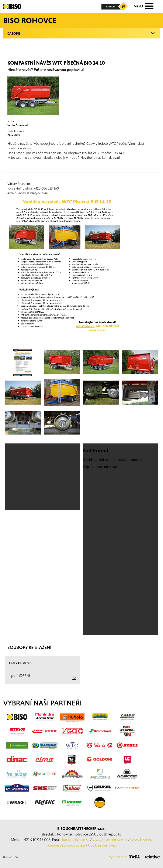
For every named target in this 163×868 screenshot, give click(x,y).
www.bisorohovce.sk (110, 840)
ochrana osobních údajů (65, 845)
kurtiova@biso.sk (76, 840)
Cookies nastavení (103, 845)
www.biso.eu (141, 840)
